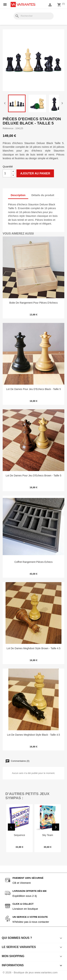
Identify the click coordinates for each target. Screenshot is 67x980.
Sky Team (48, 835)
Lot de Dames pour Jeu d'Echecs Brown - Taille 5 (33, 476)
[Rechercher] (34, 16)
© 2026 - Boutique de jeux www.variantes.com (30, 975)
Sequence (19, 835)
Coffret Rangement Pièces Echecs (34, 562)
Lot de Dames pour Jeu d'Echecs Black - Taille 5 (34, 389)
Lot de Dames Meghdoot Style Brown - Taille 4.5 (34, 648)
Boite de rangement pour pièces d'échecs (33, 303)
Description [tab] (18, 195)
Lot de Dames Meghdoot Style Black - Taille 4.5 (33, 735)
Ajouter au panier (35, 173)
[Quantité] (7, 173)
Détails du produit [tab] (43, 195)
